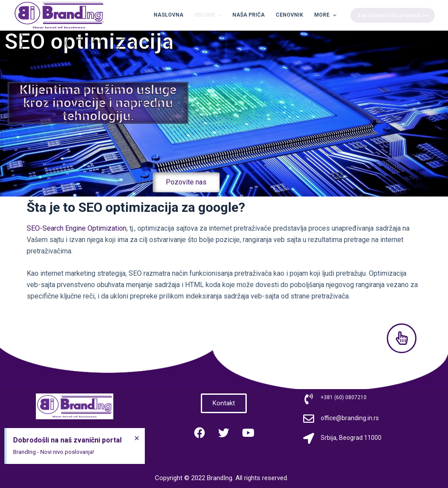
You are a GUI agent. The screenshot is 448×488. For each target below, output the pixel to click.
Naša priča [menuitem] (248, 15)
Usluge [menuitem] (209, 15)
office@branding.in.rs (350, 418)
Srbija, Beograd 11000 (351, 438)
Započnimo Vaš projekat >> (393, 15)
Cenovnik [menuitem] (289, 15)
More (326, 15)
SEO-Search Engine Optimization (77, 228)
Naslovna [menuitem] (168, 15)
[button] (186, 189)
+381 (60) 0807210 (344, 397)
